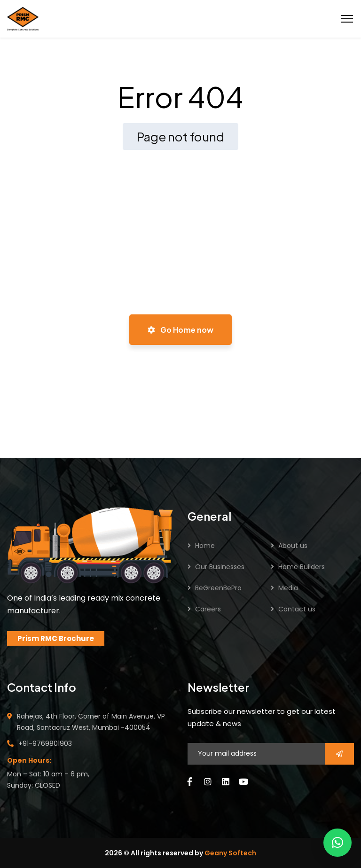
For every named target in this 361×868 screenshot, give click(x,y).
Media (288, 588)
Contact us (297, 609)
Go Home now (180, 330)
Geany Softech (230, 853)
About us (293, 546)
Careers (208, 609)
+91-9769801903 (45, 743)
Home (205, 546)
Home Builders (302, 567)
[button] (337, 843)
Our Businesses (220, 567)
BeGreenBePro (218, 588)
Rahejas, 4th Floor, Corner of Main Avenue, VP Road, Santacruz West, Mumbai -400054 (91, 722)
